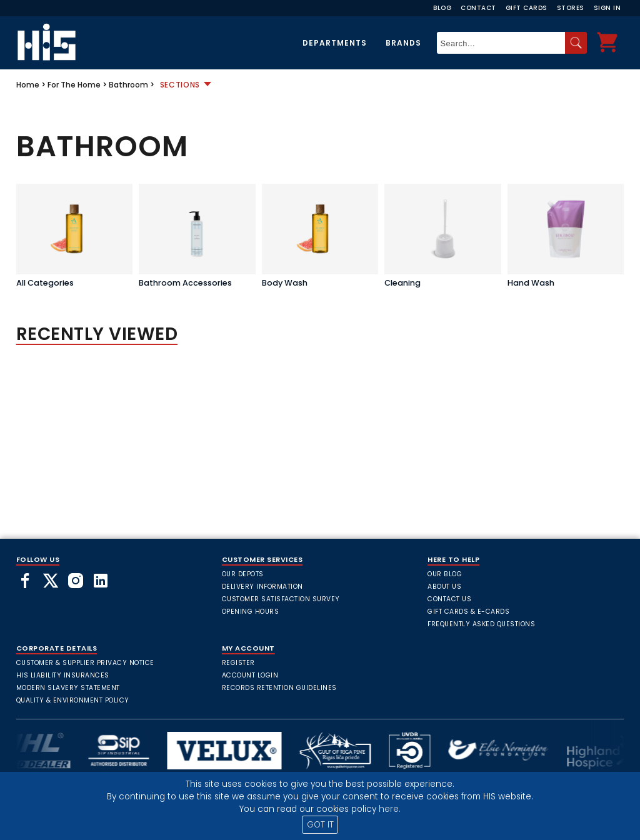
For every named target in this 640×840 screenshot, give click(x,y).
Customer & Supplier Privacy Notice (85, 663)
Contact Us (449, 599)
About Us (444, 587)
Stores (571, 8)
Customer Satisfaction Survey (281, 599)
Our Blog (445, 574)
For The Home (74, 85)
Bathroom (128, 85)
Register (238, 663)
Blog (442, 8)
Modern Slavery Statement (68, 688)
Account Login (250, 675)
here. (390, 809)
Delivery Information (262, 587)
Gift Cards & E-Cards (468, 612)
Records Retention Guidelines (279, 688)
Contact (478, 8)
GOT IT (320, 825)
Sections (180, 85)
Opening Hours (251, 612)
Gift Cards (527, 8)
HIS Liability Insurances (63, 675)
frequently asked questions (481, 624)
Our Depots (243, 574)
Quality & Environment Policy (73, 700)
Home (28, 85)
